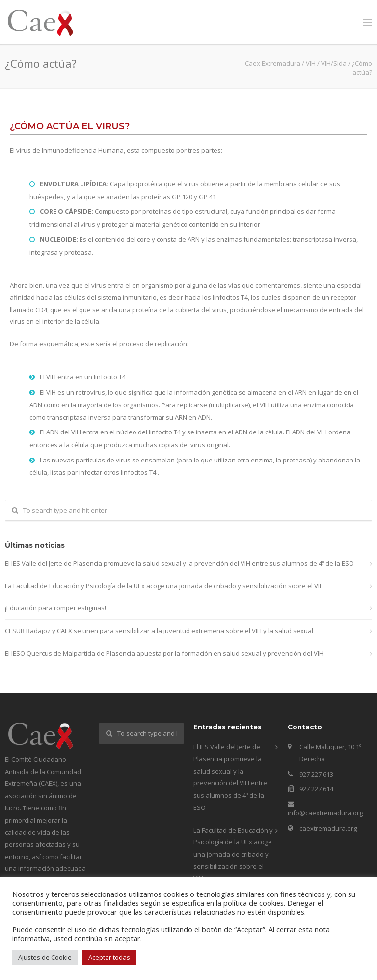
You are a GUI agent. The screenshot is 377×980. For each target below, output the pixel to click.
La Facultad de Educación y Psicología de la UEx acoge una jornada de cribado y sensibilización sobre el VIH (164, 586)
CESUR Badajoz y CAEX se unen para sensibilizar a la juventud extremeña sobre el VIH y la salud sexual (159, 631)
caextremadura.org (328, 828)
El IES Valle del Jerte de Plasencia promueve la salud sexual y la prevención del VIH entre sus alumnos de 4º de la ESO (179, 563)
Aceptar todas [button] (109, 957)
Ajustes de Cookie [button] (45, 957)
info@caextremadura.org (325, 813)
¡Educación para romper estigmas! (55, 608)
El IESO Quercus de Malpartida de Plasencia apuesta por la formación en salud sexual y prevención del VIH (164, 653)
